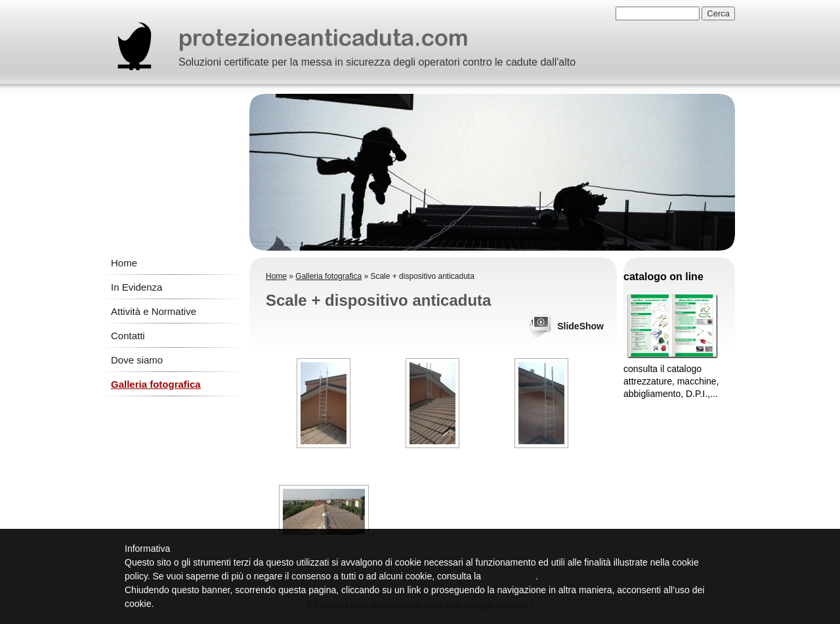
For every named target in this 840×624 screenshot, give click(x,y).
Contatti (128, 336)
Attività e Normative (154, 311)
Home (124, 263)
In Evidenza (136, 287)
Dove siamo (137, 360)
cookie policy (510, 576)
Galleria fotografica (156, 384)
